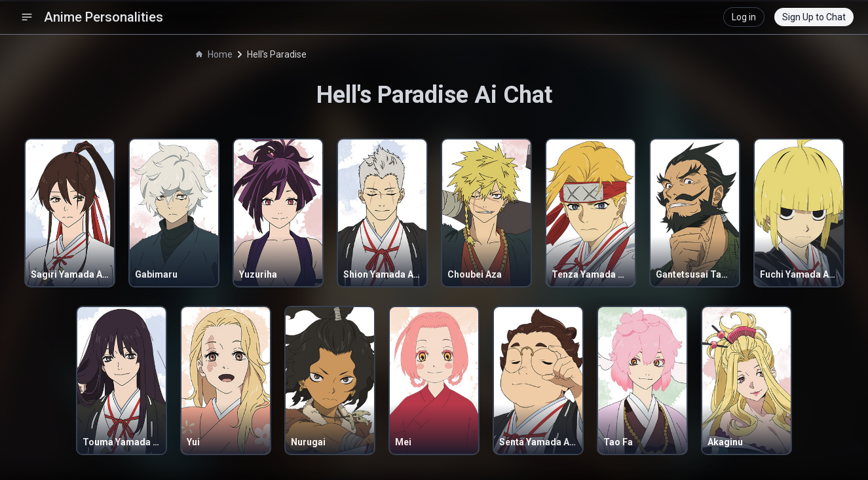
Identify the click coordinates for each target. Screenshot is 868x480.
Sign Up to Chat (814, 17)
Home (214, 54)
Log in (744, 17)
